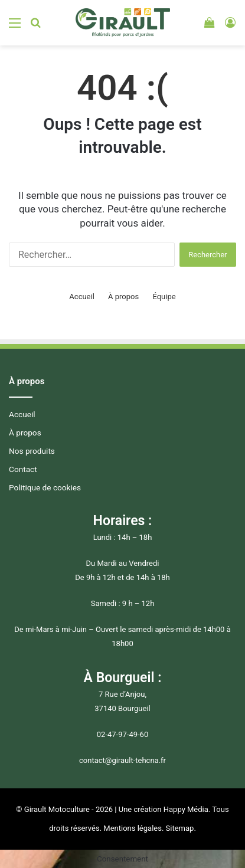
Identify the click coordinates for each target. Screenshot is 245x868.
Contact (23, 469)
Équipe (164, 297)
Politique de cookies (45, 487)
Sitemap (180, 828)
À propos (123, 297)
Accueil (81, 297)
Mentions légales (133, 828)
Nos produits (32, 451)
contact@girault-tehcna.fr (122, 760)
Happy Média (186, 809)
